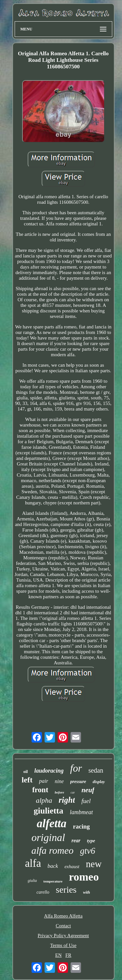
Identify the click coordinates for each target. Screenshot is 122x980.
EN (59, 955)
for (76, 768)
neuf (88, 790)
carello (43, 892)
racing (81, 826)
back (53, 866)
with (86, 892)
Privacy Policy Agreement (63, 936)
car (73, 792)
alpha (44, 800)
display (99, 782)
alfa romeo (52, 850)
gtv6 (88, 851)
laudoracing (49, 771)
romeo (84, 877)
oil (26, 771)
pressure (78, 782)
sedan (96, 770)
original (48, 837)
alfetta (52, 823)
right (67, 800)
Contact (63, 926)
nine (59, 781)
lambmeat (81, 812)
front (40, 790)
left (27, 780)
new (94, 864)
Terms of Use (63, 945)
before (59, 792)
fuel (86, 801)
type (91, 841)
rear (76, 840)
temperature (53, 881)
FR (68, 955)
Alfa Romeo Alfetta (63, 916)
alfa (33, 863)
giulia (32, 881)
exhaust (72, 866)
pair (44, 781)
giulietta (49, 811)
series (66, 890)
